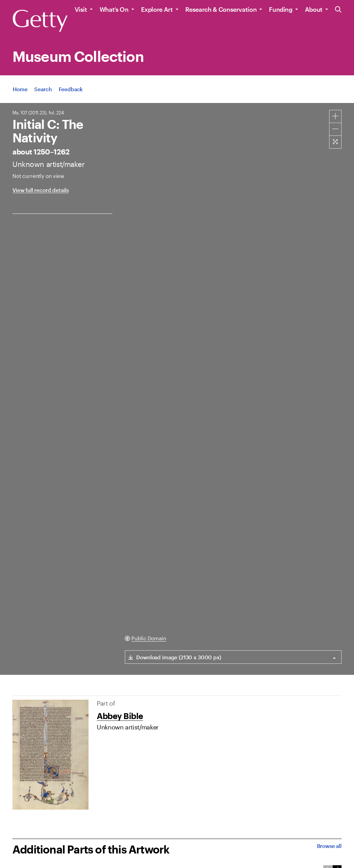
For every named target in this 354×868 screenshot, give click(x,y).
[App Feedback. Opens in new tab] (71, 89)
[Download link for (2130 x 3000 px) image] (173, 657)
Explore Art (157, 9)
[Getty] (40, 21)
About (314, 9)
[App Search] (43, 89)
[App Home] (20, 89)
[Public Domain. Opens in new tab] (145, 638)
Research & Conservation (221, 9)
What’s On (114, 9)
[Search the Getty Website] (338, 10)
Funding (281, 9)
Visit (81, 9)
